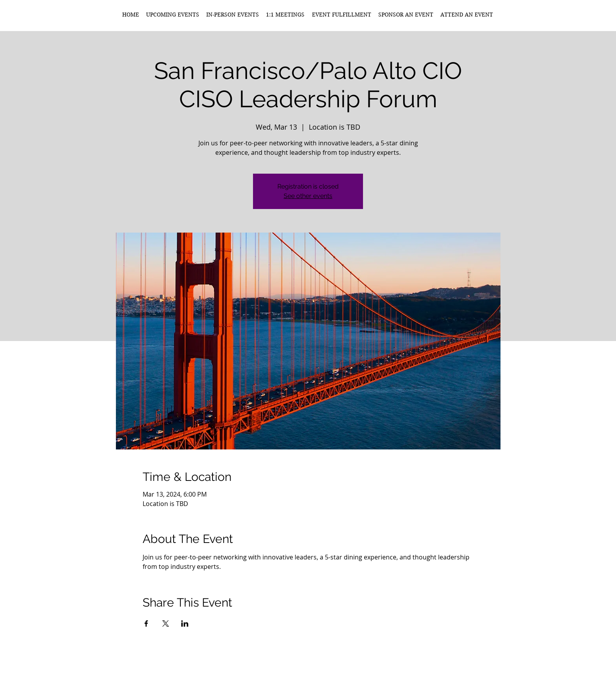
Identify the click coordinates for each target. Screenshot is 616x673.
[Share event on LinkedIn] (185, 623)
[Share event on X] (166, 623)
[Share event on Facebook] (146, 623)
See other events (308, 196)
